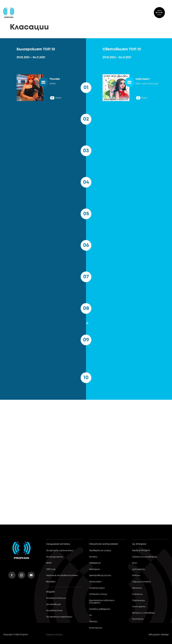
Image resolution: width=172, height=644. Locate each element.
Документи (139, 569)
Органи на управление (145, 557)
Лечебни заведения (100, 609)
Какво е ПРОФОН (141, 551)
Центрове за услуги (100, 575)
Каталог (137, 588)
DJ (90, 615)
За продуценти (55, 557)
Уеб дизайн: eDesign (159, 635)
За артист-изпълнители (60, 551)
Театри (93, 622)
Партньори (139, 600)
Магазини (95, 569)
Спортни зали (97, 588)
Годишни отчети (142, 582)
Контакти (138, 619)
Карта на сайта (54, 635)
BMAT (49, 563)
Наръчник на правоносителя (62, 575)
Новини (136, 575)
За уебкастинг (54, 611)
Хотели (93, 557)
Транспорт (95, 582)
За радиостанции (56, 598)
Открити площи (98, 594)
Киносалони (96, 628)
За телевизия (53, 604)
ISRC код (51, 569)
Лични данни (139, 607)
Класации (137, 594)
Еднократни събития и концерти (102, 602)
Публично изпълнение (104, 544)
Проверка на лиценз (100, 551)
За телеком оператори (59, 617)
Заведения (95, 563)
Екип (135, 563)
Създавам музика (58, 544)
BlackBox (51, 582)
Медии (51, 592)
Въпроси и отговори (144, 613)
